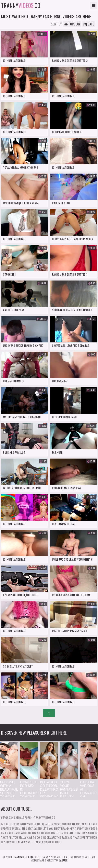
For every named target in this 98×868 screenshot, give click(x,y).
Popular (72, 24)
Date (89, 24)
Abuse (64, 860)
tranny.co (21, 6)
